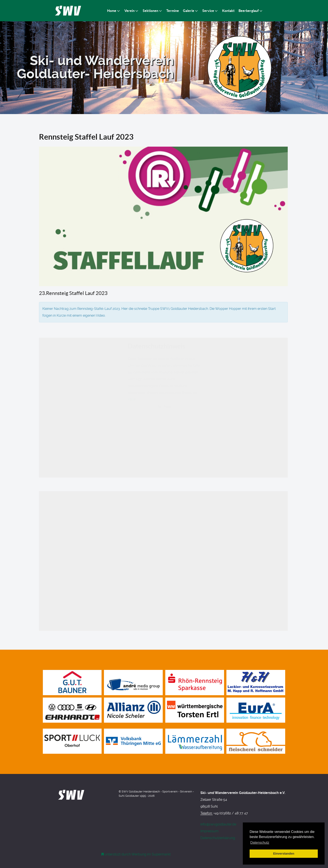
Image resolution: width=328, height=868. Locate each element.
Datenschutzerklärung (218, 838)
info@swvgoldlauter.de (218, 824)
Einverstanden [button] (284, 854)
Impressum (209, 831)
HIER (132, 473)
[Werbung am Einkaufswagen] (136, 854)
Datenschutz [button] (260, 843)
